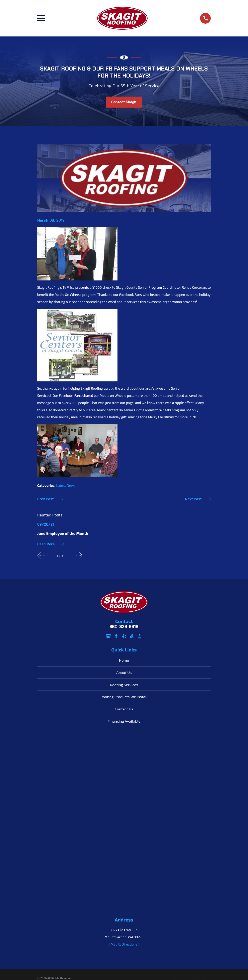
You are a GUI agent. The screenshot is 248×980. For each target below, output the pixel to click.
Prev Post (50, 499)
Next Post (198, 499)
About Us (124, 672)
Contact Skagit (124, 102)
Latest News (66, 485)
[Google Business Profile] (108, 636)
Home (124, 660)
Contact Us (124, 709)
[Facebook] (116, 636)
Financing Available (124, 721)
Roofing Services (124, 685)
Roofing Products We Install (124, 697)
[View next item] (77, 556)
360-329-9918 (124, 627)
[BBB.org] (140, 636)
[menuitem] (43, 811)
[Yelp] (124, 636)
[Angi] (132, 636)
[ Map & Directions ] (124, 771)
